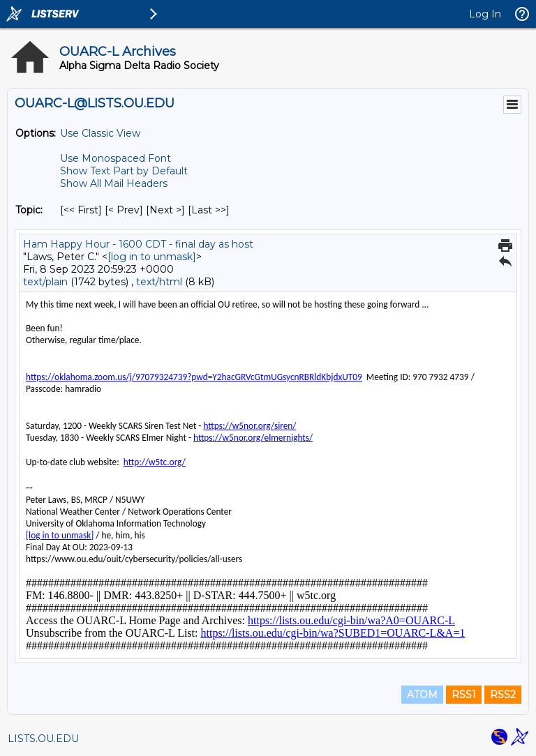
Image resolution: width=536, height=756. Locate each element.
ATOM (422, 695)
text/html (159, 282)
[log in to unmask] (152, 257)
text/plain (45, 282)
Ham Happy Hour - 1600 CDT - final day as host (138, 244)
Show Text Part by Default (124, 171)
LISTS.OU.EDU (43, 739)
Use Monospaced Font (116, 158)
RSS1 (464, 695)
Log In (485, 14)
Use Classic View (100, 133)
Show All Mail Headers (114, 183)
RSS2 (503, 695)
